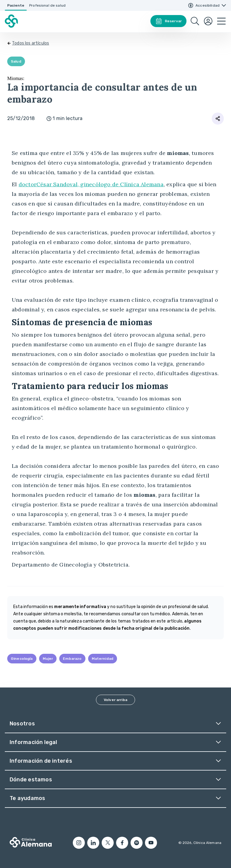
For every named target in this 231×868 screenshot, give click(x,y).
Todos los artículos (31, 43)
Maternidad (103, 659)
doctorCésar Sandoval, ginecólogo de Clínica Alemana (91, 184)
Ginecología (22, 659)
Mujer (48, 659)
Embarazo (72, 659)
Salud (16, 61)
